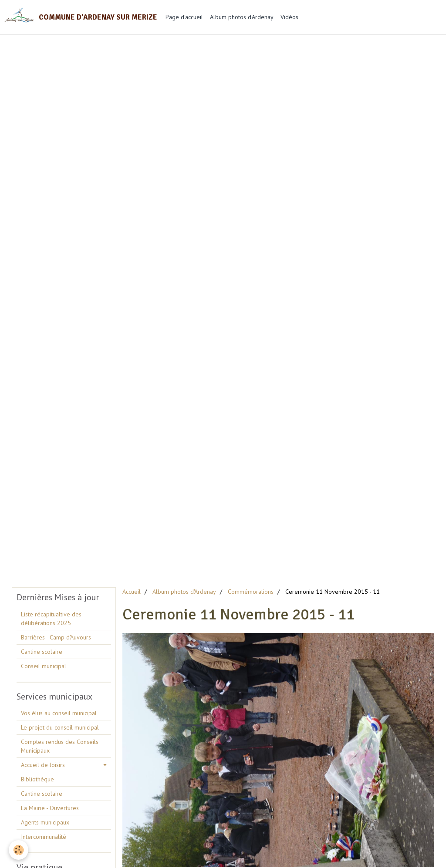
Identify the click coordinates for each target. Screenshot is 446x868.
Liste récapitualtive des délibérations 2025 (51, 619)
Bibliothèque (37, 779)
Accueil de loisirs (43, 765)
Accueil (132, 592)
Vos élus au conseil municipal (59, 713)
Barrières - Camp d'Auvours (56, 637)
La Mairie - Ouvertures (50, 808)
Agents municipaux (45, 822)
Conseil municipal (44, 666)
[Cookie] (19, 850)
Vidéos (289, 17)
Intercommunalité (44, 837)
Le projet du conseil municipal (60, 727)
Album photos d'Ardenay (242, 17)
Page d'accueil (184, 17)
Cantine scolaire (42, 652)
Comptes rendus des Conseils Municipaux (60, 746)
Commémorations (251, 592)
